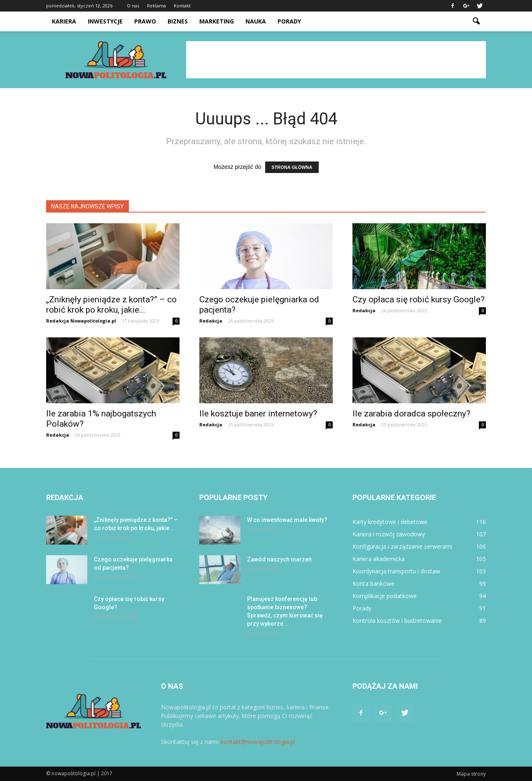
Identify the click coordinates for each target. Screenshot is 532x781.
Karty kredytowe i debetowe (390, 522)
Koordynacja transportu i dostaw (396, 571)
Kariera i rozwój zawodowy (389, 534)
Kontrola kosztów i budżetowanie (397, 621)
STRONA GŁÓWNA (292, 167)
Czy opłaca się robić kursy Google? (419, 299)
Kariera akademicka (379, 559)
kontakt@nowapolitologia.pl (258, 742)
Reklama (156, 6)
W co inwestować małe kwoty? (287, 520)
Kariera (64, 21)
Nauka (256, 21)
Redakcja (211, 321)
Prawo (145, 21)
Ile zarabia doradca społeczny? (411, 414)
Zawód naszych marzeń (279, 559)
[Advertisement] (336, 60)
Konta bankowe (373, 583)
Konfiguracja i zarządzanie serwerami (402, 546)
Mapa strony (471, 774)
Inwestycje (105, 21)
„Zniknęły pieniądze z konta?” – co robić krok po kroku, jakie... (111, 305)
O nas (133, 6)
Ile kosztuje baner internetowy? (258, 414)
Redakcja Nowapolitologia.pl (81, 321)
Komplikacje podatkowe (385, 596)
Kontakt (182, 6)
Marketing (217, 21)
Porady (289, 21)
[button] (476, 21)
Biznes (178, 21)
